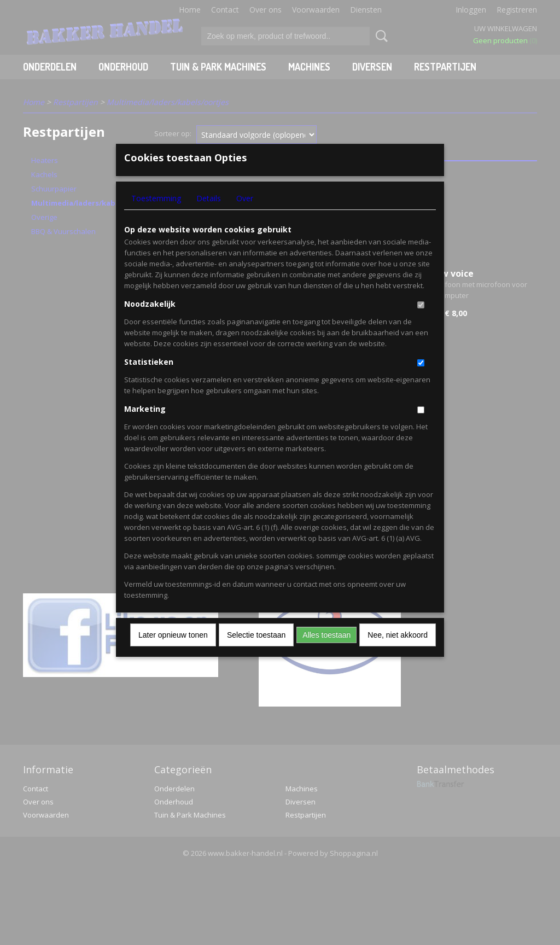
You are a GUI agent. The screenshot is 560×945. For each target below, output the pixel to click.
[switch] (421, 323)
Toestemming (156, 216)
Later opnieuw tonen (173, 653)
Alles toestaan (326, 653)
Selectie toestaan (256, 653)
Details (209, 216)
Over (245, 216)
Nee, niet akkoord (398, 653)
